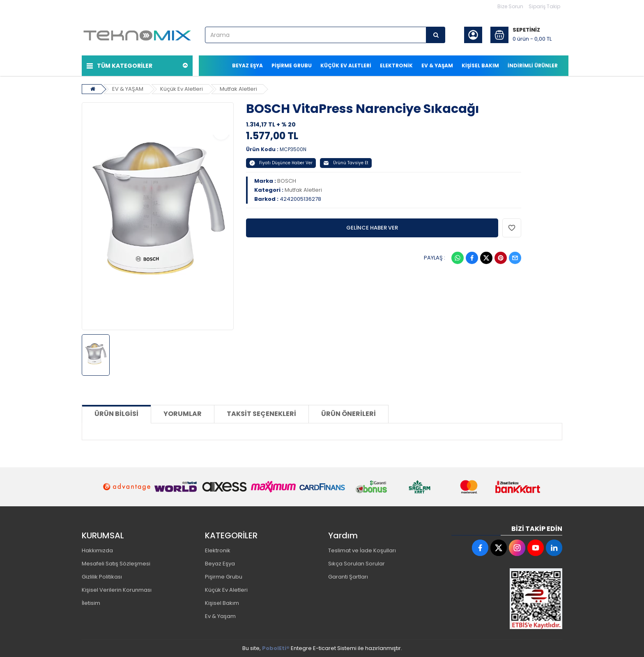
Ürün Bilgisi (116, 414)
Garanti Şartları (348, 577)
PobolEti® (276, 648)
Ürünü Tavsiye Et (346, 163)
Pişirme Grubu (224, 577)
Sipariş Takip (544, 6)
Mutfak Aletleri (238, 89)
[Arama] (436, 35)
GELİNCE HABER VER (372, 228)
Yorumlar (183, 414)
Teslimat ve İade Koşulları (362, 550)
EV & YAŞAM (128, 89)
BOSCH (287, 181)
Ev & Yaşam (220, 616)
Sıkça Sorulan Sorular (356, 564)
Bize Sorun (510, 6)
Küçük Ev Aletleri (182, 89)
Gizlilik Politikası (102, 577)
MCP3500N (293, 149)
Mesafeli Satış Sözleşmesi (116, 564)
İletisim (91, 603)
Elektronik (218, 550)
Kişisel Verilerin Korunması (117, 590)
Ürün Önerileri (348, 414)
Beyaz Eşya (220, 564)
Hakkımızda (97, 550)
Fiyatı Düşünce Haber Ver (281, 163)
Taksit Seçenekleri (261, 414)
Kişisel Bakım (222, 603)
